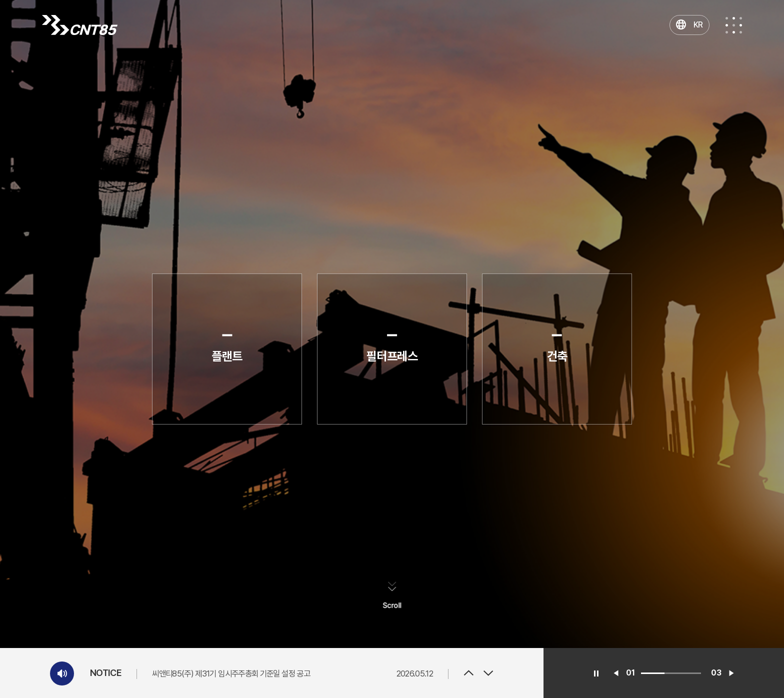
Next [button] (488, 673)
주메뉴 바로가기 (0, 0)
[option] (292, 673)
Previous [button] (468, 673)
